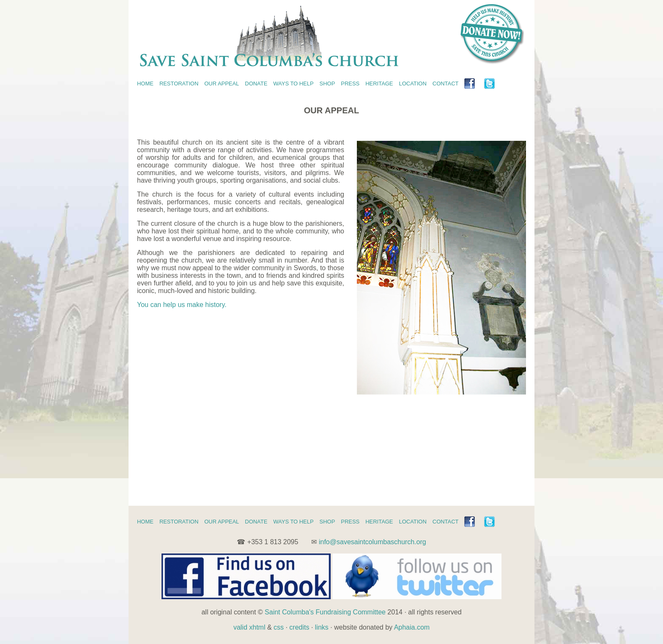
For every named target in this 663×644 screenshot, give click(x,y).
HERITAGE (379, 84)
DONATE (256, 84)
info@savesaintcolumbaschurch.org (373, 542)
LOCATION (413, 84)
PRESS (350, 84)
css (279, 627)
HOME (145, 84)
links (322, 627)
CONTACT (446, 84)
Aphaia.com (412, 627)
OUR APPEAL (222, 84)
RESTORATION (179, 84)
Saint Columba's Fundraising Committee (325, 612)
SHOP (327, 84)
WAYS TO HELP (293, 84)
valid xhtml (249, 627)
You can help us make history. (182, 305)
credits (299, 627)
